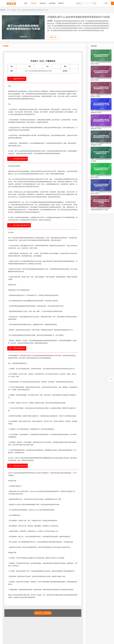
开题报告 (34, 3)
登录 (106, 3)
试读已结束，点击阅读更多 (43, 613)
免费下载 (53, 37)
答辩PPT (61, 3)
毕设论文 (43, 3)
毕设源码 (52, 3)
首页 (26, 3)
